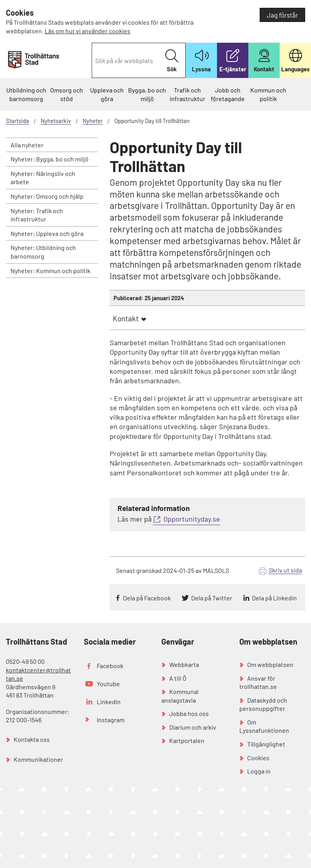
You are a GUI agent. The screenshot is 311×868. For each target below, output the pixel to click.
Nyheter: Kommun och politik (51, 271)
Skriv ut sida (285, 570)
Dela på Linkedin (274, 598)
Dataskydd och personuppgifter (263, 704)
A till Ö (178, 678)
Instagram (111, 720)
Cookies (258, 758)
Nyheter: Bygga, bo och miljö (50, 159)
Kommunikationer (38, 759)
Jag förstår (282, 15)
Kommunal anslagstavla (180, 696)
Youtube (108, 684)
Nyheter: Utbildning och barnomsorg (43, 252)
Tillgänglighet (266, 744)
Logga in (259, 771)
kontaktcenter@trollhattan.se (38, 674)
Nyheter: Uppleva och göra (47, 233)
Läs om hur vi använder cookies (88, 31)
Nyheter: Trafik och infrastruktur (37, 215)
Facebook (110, 666)
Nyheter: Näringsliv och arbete (43, 178)
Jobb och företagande (228, 94)
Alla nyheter (27, 145)
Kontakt (126, 318)
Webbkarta (184, 664)
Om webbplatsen (270, 664)
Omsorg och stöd (67, 94)
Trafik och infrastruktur (187, 94)
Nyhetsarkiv (56, 121)
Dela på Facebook (147, 598)
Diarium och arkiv (193, 727)
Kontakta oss (32, 739)
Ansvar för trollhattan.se (258, 682)
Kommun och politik (268, 94)
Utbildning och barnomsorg (26, 94)
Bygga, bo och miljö (147, 94)
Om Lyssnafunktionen (264, 726)
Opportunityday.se (192, 519)
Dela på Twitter (212, 598)
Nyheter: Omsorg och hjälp (47, 196)
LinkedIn (109, 702)
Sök (172, 61)
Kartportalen (187, 740)
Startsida (17, 121)
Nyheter (93, 121)
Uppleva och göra (107, 94)
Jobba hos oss (189, 713)
